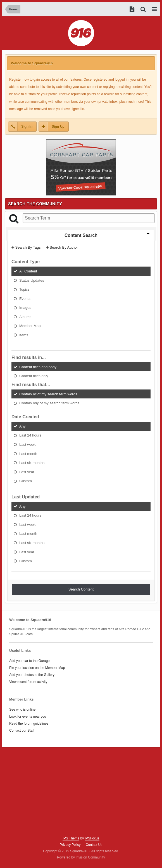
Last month (28, 453)
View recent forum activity (28, 682)
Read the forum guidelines (29, 724)
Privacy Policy (70, 845)
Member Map (30, 326)
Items (24, 335)
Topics (24, 289)
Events (25, 298)
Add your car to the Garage (29, 661)
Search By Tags (26, 247)
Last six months (32, 463)
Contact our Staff (22, 731)
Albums (25, 317)
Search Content (81, 589)
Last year (27, 472)
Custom (26, 481)
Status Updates (32, 280)
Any (22, 426)
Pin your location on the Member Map (37, 668)
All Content (28, 271)
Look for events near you (28, 717)
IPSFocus (92, 838)
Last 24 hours (30, 435)
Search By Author (62, 247)
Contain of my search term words (48, 394)
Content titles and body (38, 367)
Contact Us (94, 845)
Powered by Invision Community (81, 857)
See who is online (22, 710)
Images (25, 308)
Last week (28, 445)
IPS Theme (71, 838)
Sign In (27, 127)
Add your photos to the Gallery (32, 675)
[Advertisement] (81, 792)
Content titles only (34, 376)
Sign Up (58, 127)
